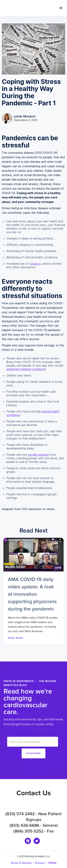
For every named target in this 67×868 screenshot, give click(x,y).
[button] (61, 8)
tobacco (35, 264)
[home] (27, 8)
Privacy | (42, 863)
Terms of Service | (23, 863)
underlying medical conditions (26, 369)
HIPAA (52, 863)
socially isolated (38, 455)
